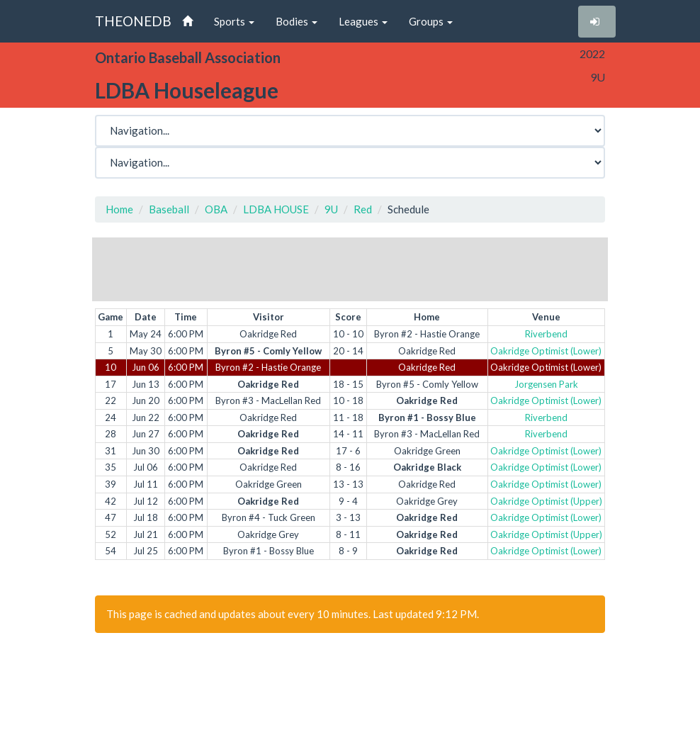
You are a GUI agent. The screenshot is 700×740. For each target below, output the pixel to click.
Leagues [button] (363, 21)
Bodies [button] (297, 21)
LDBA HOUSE (276, 209)
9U (331, 209)
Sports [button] (234, 21)
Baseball (169, 209)
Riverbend (546, 334)
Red (363, 209)
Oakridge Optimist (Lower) (546, 351)
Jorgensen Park (546, 384)
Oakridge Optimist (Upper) (546, 501)
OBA (216, 209)
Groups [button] (431, 21)
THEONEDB (133, 21)
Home (119, 209)
